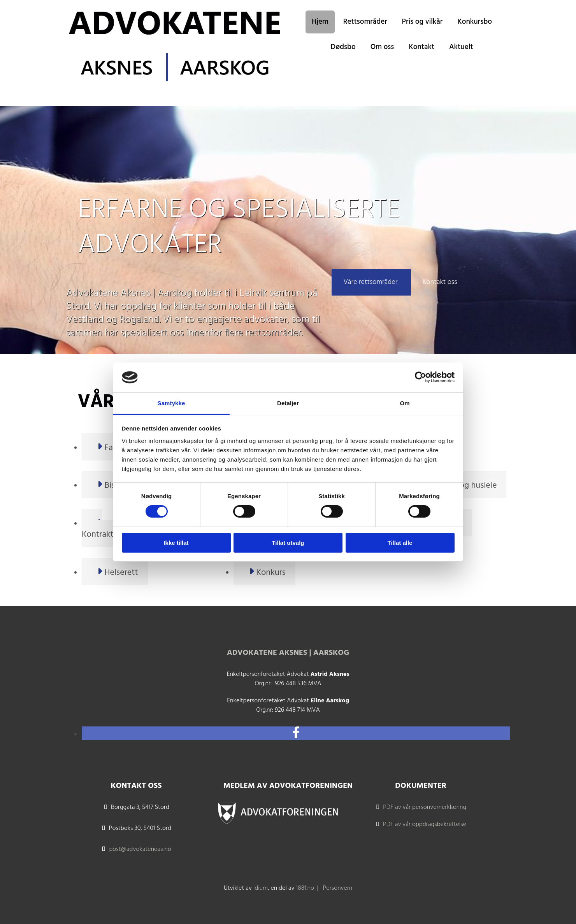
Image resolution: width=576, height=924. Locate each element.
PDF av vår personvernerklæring (425, 807)
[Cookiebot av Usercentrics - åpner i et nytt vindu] (421, 377)
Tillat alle (400, 543)
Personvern (338, 888)
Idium (261, 888)
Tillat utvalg (288, 543)
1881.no (305, 888)
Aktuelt (461, 47)
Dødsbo (343, 47)
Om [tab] (405, 403)
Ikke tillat (176, 543)
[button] (371, 282)
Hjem (320, 22)
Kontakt (421, 47)
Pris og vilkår (422, 22)
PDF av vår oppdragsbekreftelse (425, 824)
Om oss (382, 47)
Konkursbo (475, 22)
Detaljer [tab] (288, 403)
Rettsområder (365, 22)
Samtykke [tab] (171, 403)
